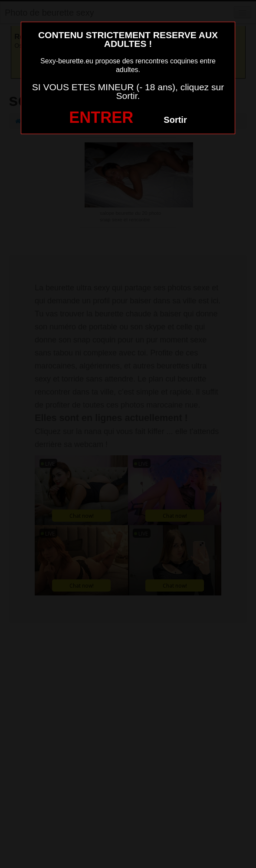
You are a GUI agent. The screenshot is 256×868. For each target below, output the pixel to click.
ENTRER (101, 117)
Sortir (175, 120)
